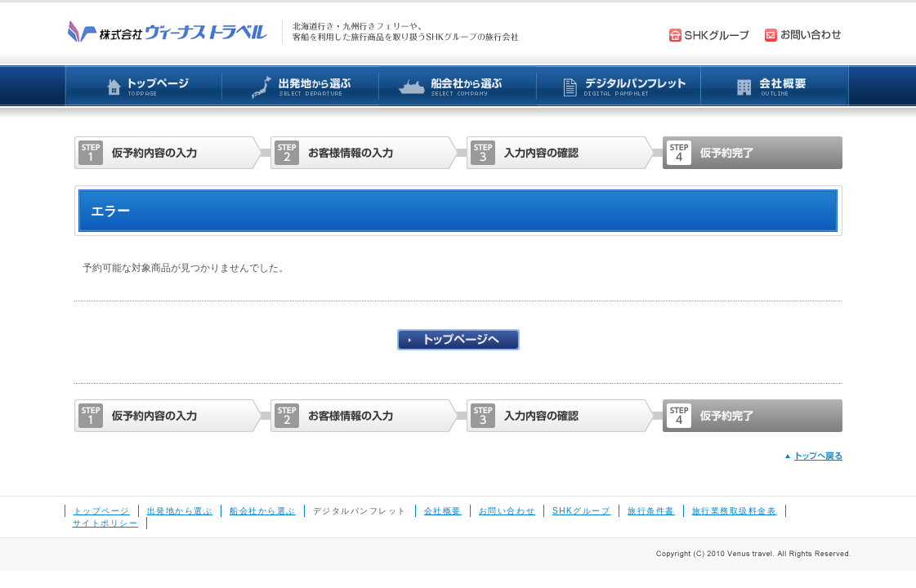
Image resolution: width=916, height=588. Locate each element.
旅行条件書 (651, 511)
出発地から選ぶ (180, 511)
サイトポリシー (106, 523)
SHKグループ (581, 511)
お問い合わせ (507, 511)
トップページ (102, 511)
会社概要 (443, 511)
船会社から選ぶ (263, 511)
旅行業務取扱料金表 (735, 511)
